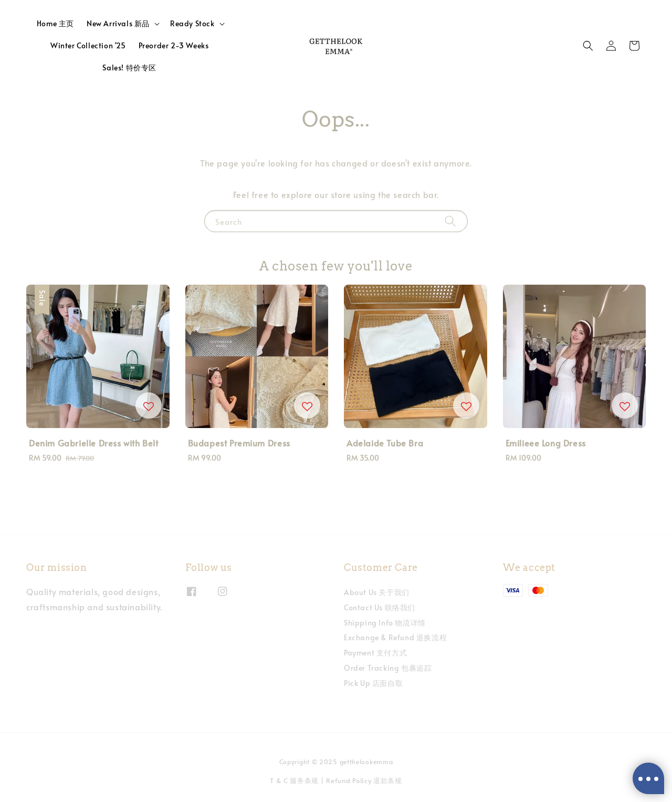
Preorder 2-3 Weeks (174, 45)
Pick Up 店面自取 (373, 683)
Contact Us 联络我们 (380, 607)
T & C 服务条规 (294, 780)
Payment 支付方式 (375, 653)
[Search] (450, 221)
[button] (588, 46)
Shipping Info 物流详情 (385, 623)
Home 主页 (55, 23)
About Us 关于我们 (377, 592)
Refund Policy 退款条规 (364, 780)
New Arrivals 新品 (118, 24)
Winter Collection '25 (88, 45)
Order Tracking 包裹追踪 (388, 668)
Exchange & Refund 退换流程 (395, 637)
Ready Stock (192, 24)
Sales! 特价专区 (129, 67)
